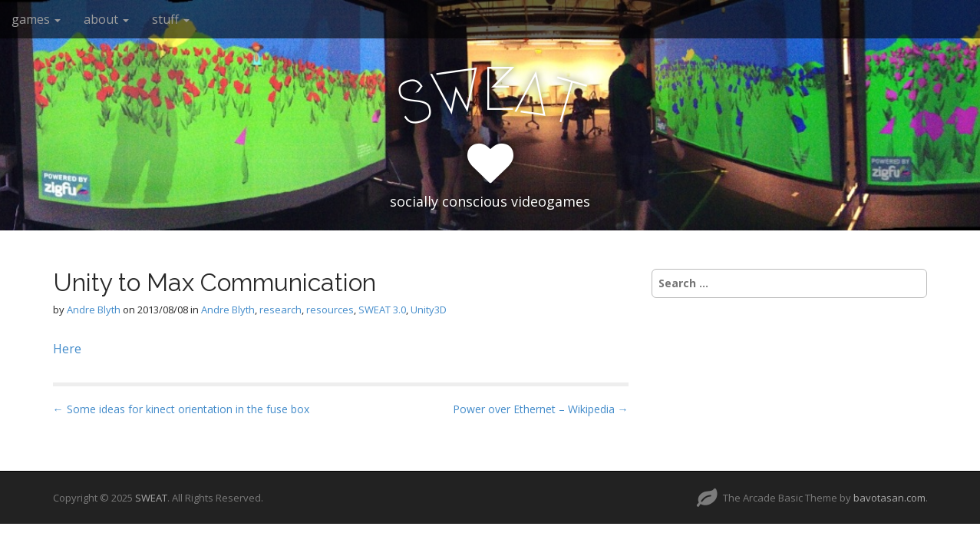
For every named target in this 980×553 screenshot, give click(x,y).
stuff (171, 19)
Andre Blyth (94, 310)
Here (67, 349)
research (280, 310)
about (106, 19)
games (36, 19)
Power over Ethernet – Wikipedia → (541, 409)
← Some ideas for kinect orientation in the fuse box (181, 409)
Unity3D (429, 310)
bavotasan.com (889, 498)
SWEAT (151, 498)
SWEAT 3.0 (382, 310)
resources (330, 310)
